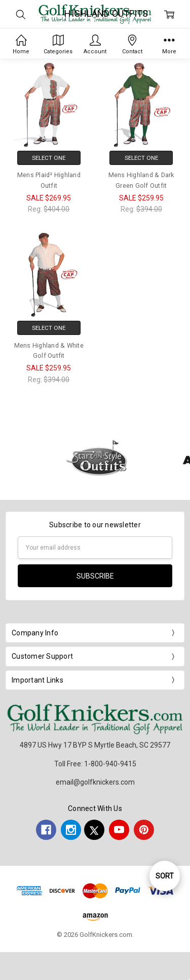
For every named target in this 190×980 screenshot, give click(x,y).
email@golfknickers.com (95, 782)
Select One (49, 158)
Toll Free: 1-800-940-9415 (95, 764)
